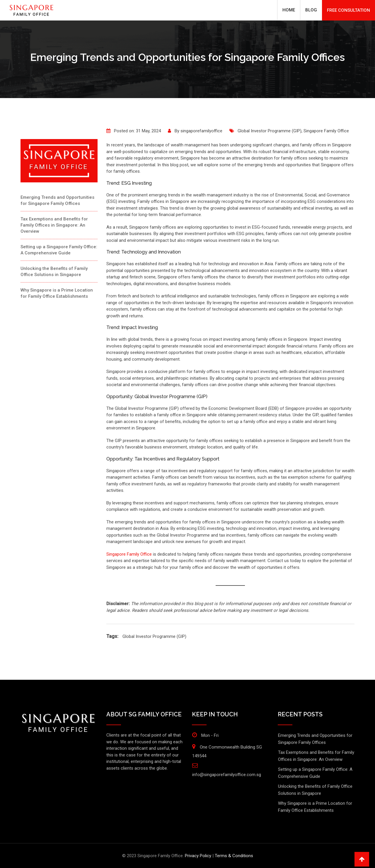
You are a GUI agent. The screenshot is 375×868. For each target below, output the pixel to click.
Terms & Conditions (234, 856)
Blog (311, 10)
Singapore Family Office (326, 131)
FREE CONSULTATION (348, 10)
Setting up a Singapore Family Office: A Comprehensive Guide (59, 250)
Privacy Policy (198, 856)
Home (289, 10)
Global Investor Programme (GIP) (270, 131)
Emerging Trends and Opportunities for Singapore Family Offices (57, 200)
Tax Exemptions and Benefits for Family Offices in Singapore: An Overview (54, 225)
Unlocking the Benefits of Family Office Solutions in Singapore (54, 272)
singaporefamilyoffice (201, 131)
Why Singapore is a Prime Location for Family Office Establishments (57, 293)
